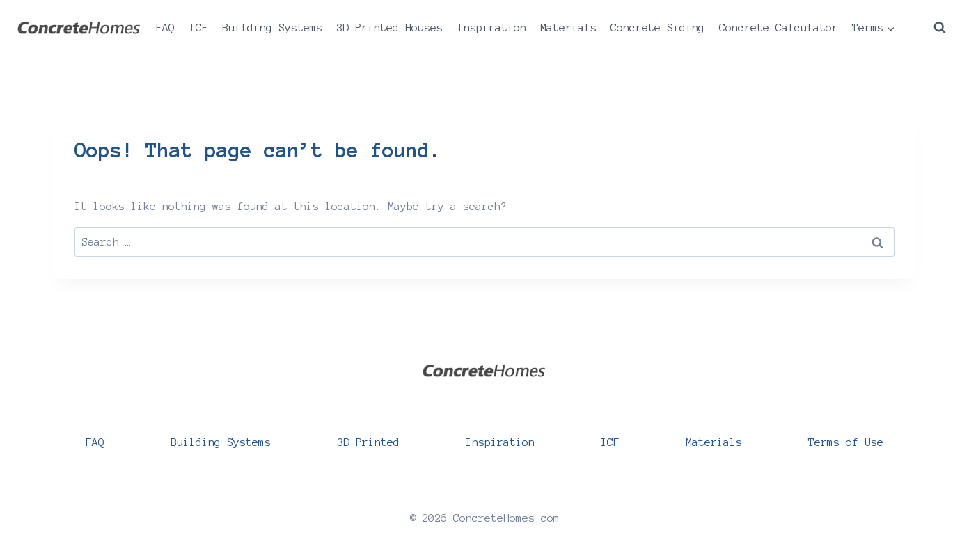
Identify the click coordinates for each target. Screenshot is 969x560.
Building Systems (272, 27)
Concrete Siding (657, 27)
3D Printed (368, 442)
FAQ (165, 27)
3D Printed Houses (389, 27)
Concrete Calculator (779, 27)
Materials (568, 27)
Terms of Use (846, 442)
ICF (199, 27)
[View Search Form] (940, 28)
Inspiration (492, 27)
